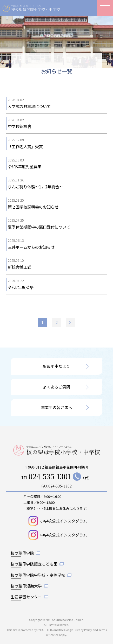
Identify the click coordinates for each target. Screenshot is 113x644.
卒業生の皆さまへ (57, 407)
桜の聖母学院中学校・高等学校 (38, 575)
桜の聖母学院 (22, 553)
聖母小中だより (56, 366)
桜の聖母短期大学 (26, 586)
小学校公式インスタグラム (64, 521)
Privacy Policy (83, 630)
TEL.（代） (57, 476)
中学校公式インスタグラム (64, 535)
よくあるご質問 (56, 387)
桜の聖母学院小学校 (31, 8)
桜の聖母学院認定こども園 (34, 564)
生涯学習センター (26, 597)
